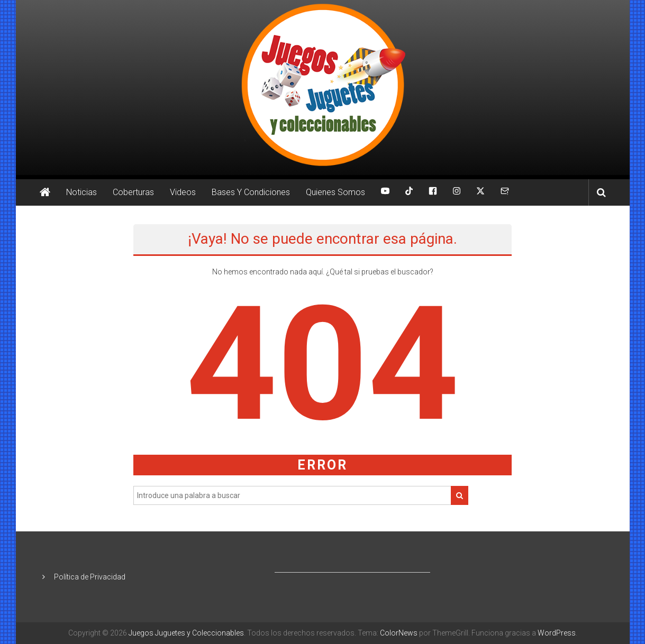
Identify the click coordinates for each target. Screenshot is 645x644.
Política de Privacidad (90, 577)
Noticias (81, 192)
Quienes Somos (335, 192)
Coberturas (133, 192)
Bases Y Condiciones (251, 192)
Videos (183, 192)
